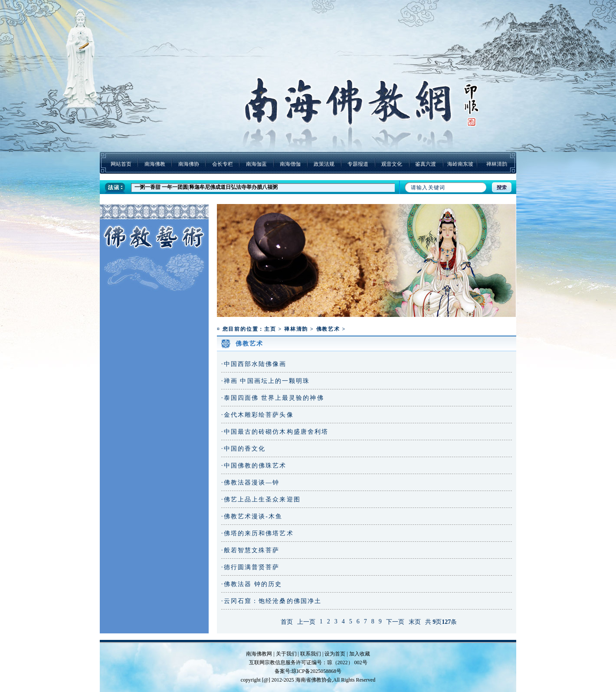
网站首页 (121, 164)
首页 (287, 622)
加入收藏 (360, 654)
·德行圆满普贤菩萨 (250, 567)
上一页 (306, 622)
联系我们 (311, 654)
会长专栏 (223, 164)
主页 (270, 329)
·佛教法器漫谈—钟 (250, 483)
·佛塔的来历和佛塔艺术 (257, 533)
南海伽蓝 (256, 164)
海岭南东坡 (460, 164)
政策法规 (324, 164)
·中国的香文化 (243, 449)
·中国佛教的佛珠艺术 (254, 466)
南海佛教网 (259, 654)
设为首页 (335, 654)
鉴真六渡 (426, 164)
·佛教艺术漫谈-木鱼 (252, 516)
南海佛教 (155, 164)
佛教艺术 (328, 329)
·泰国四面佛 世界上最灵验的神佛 (273, 398)
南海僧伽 (290, 164)
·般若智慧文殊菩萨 (250, 550)
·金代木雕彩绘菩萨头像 (257, 415)
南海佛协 (189, 164)
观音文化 (392, 164)
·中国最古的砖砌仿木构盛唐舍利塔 (275, 432)
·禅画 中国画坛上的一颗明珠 (265, 381)
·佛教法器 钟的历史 (252, 584)
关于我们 (286, 654)
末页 (415, 622)
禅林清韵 (497, 164)
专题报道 (358, 164)
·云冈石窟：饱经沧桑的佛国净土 (271, 601)
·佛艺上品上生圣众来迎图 (261, 499)
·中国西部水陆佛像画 (254, 364)
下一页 (395, 622)
